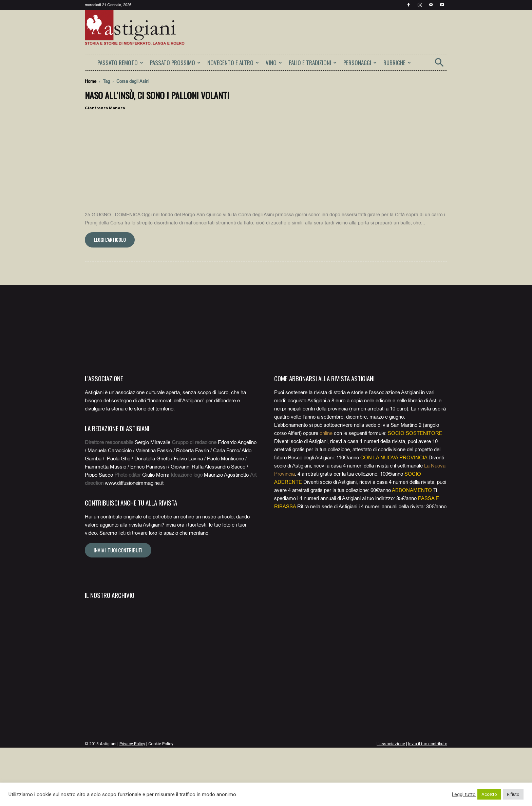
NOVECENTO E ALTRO (233, 63)
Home (91, 81)
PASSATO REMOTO (120, 63)
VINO (274, 63)
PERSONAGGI (360, 63)
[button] (439, 65)
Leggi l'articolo (110, 298)
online (326, 492)
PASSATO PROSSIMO (175, 63)
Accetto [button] (489, 794)
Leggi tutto (464, 794)
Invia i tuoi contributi (118, 608)
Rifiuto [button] (513, 794)
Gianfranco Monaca (105, 108)
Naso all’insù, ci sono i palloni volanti (157, 95)
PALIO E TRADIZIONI (313, 63)
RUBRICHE (397, 63)
